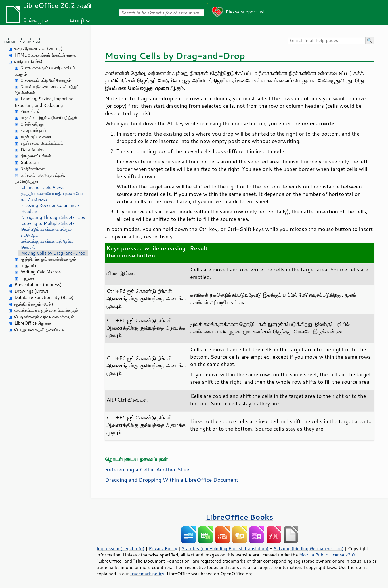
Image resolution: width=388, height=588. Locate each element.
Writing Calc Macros (41, 272)
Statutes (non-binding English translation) (225, 548)
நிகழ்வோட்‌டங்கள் (36, 156)
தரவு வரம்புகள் (34, 130)
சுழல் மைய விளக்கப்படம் (42, 143)
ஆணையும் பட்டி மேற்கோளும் (46, 80)
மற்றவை (28, 278)
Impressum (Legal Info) (120, 548)
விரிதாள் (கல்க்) (28, 61)
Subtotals (30, 162)
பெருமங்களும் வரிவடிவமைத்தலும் (44, 317)
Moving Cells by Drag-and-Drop (53, 253)
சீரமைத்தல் (31, 111)
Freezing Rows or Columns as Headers (50, 208)
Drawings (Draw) (31, 291)
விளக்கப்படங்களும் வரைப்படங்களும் (46, 310)
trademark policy (147, 574)
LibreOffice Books (240, 517)
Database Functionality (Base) (44, 297)
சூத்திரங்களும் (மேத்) (34, 304)
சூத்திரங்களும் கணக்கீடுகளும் (48, 259)
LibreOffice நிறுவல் (33, 323)
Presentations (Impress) (38, 285)
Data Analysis (34, 150)
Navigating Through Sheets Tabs (53, 217)
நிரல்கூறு (33, 20)
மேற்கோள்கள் (33, 169)
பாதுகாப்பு (29, 266)
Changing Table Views (43, 187)
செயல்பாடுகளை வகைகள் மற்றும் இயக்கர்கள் (47, 90)
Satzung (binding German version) (309, 548)
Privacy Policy (163, 548)
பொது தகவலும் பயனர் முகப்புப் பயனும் (45, 71)
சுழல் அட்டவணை (36, 137)
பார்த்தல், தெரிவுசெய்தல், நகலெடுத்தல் (40, 178)
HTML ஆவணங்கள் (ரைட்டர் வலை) (46, 55)
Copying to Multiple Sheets (48, 223)
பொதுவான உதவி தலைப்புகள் (40, 330)
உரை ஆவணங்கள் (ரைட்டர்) (38, 48)
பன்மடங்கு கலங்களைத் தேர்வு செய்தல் (47, 244)
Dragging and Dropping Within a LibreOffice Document (172, 480)
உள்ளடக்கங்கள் (22, 41)
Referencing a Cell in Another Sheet (148, 469)
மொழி (77, 20)
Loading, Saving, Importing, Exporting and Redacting (45, 102)
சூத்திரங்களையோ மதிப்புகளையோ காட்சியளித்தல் (52, 196)
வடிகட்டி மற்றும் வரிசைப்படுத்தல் (49, 118)
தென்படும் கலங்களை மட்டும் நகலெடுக (46, 232)
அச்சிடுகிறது (32, 124)
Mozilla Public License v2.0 (327, 555)
